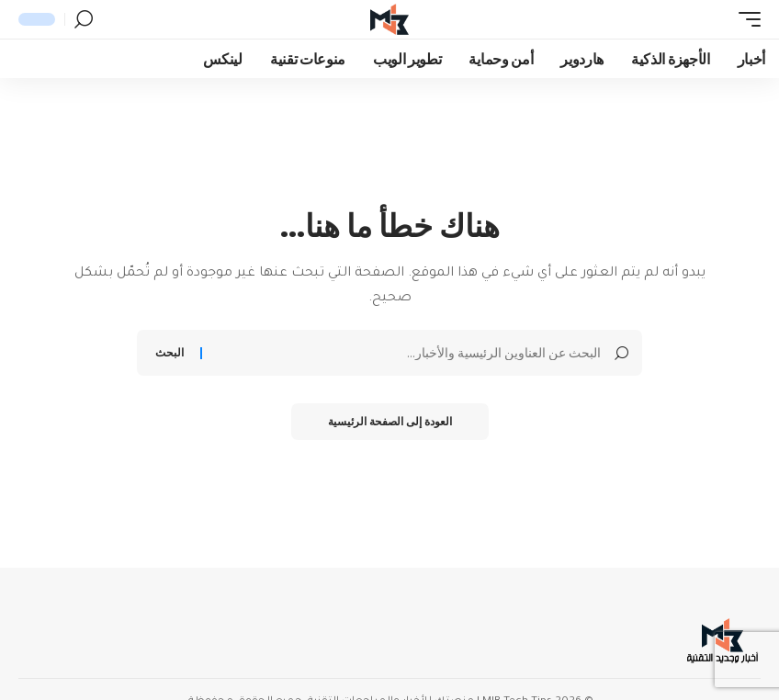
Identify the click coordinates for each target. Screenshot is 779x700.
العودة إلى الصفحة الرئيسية (390, 421)
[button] (745, 19)
